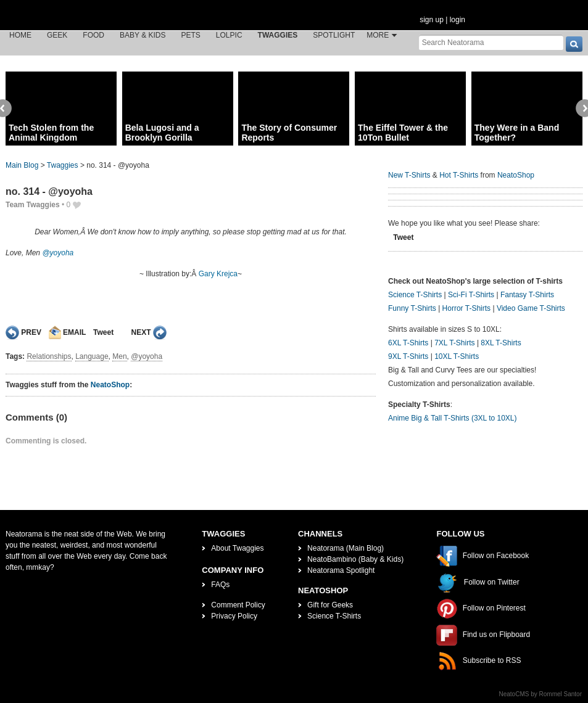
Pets (191, 35)
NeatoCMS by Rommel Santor (541, 694)
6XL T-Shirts (408, 343)
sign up (432, 20)
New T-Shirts (409, 175)
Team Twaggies (33, 205)
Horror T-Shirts (466, 308)
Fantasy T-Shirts (527, 295)
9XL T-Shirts (408, 356)
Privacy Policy (234, 616)
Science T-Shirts (415, 295)
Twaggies (278, 35)
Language (92, 356)
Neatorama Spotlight (341, 570)
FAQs (220, 585)
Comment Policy (238, 605)
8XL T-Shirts (501, 343)
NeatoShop (110, 385)
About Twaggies (237, 548)
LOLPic (229, 35)
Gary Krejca (218, 274)
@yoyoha (58, 253)
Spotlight (334, 35)
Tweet (103, 332)
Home (20, 35)
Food (93, 35)
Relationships (49, 356)
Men (119, 356)
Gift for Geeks (330, 605)
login (458, 20)
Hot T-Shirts (459, 175)
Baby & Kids (143, 35)
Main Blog (22, 165)
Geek (57, 35)
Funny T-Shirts (412, 308)
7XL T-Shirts (454, 343)
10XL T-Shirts (457, 356)
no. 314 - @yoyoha (49, 191)
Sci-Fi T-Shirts (471, 295)
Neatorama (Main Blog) (346, 548)
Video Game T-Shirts (531, 308)
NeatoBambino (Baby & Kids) (355, 559)
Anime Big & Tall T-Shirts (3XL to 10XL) (453, 418)
